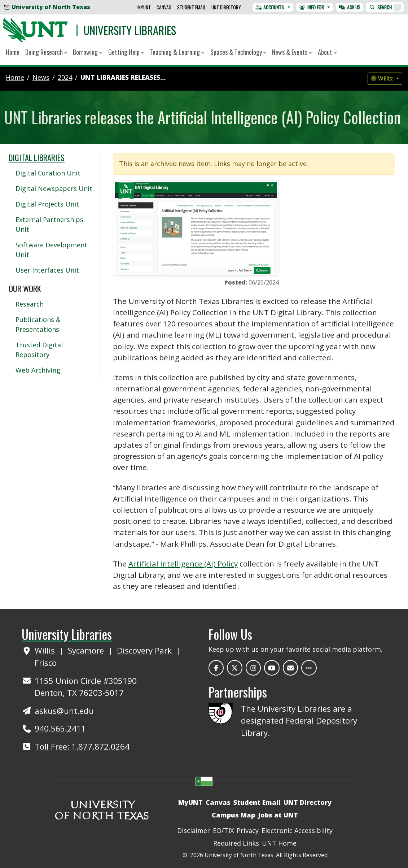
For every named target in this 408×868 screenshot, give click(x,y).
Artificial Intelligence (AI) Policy (183, 564)
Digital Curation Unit (48, 173)
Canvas (164, 7)
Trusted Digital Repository (39, 350)
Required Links (236, 843)
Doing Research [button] (46, 52)
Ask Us (350, 7)
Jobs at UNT (278, 815)
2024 (65, 77)
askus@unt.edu (64, 711)
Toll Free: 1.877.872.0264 (82, 747)
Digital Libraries (37, 157)
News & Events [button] (292, 52)
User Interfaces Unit (47, 270)
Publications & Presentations (38, 324)
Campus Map (233, 815)
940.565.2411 (60, 728)
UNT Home (279, 843)
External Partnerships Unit (49, 224)
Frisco (46, 663)
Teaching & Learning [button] (177, 52)
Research (30, 304)
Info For (312, 7)
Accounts (270, 7)
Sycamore (87, 650)
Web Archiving (38, 370)
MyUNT (144, 7)
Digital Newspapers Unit (54, 188)
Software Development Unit (51, 250)
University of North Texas (47, 7)
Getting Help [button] (126, 52)
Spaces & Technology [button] (238, 52)
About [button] (327, 52)
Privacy (248, 830)
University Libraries (130, 30)
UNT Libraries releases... (123, 77)
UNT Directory (226, 7)
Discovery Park (145, 650)
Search (385, 7)
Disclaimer (194, 830)
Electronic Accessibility (297, 830)
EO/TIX (223, 830)
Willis (46, 650)
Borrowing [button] (87, 52)
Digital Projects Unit (47, 204)
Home (13, 52)
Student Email (191, 7)
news (41, 77)
